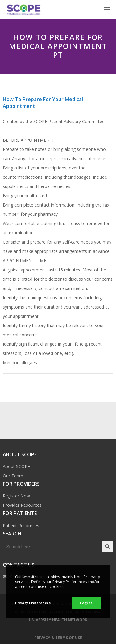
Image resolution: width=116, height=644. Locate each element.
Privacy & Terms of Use (58, 638)
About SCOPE (16, 466)
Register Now (16, 496)
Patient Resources (21, 525)
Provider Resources (22, 505)
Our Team (13, 476)
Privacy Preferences (33, 603)
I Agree (86, 603)
